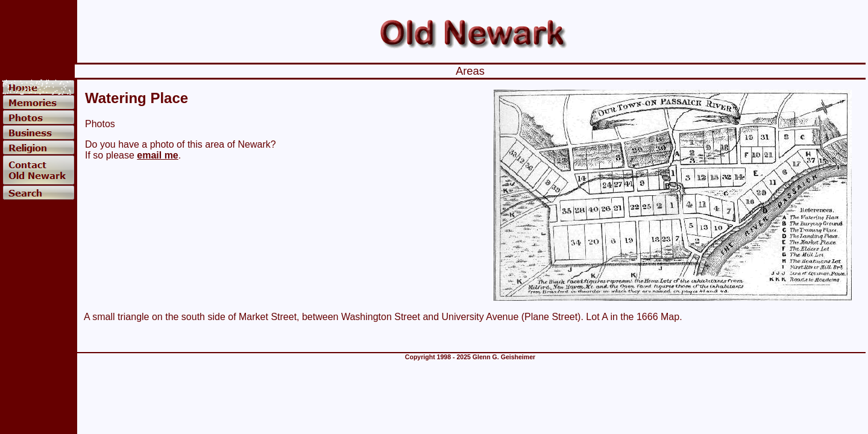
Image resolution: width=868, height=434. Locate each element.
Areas (470, 71)
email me (157, 155)
